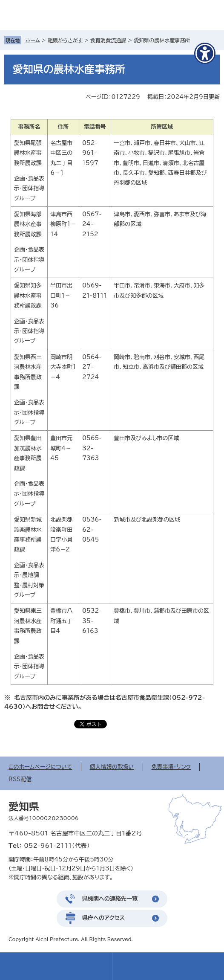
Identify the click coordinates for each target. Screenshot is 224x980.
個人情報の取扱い (112, 767)
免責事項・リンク (171, 767)
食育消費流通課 (108, 40)
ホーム (33, 40)
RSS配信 (20, 779)
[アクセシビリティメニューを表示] (205, 53)
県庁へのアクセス (103, 918)
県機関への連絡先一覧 (110, 899)
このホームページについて (40, 767)
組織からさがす (65, 40)
